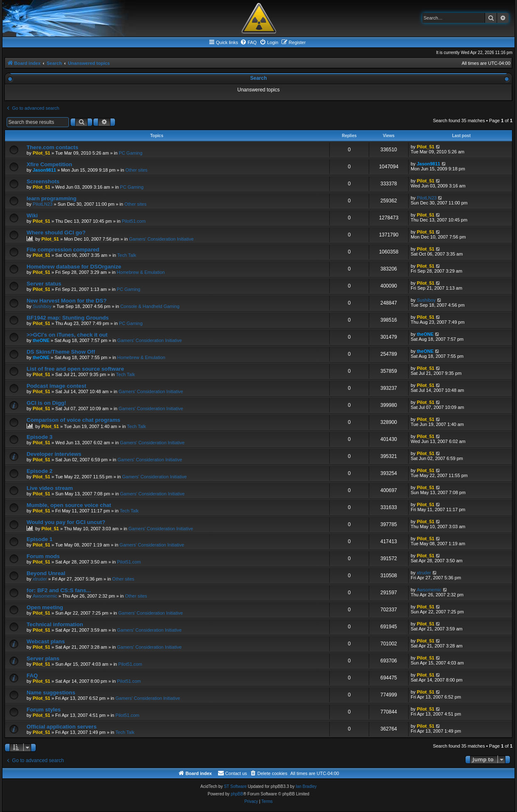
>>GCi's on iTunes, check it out (67, 335)
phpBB (237, 794)
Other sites (136, 170)
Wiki (32, 215)
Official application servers (62, 727)
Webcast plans (46, 641)
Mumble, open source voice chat (69, 505)
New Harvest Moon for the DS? (67, 301)
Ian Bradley (306, 786)
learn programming (51, 198)
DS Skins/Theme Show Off (61, 352)
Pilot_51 (42, 153)
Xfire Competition (49, 164)
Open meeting (45, 607)
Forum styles (44, 710)
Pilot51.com (134, 221)
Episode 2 (39, 471)
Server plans (43, 658)
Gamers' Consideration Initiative (162, 239)
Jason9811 (44, 170)
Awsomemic (45, 596)
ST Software (235, 786)
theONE (41, 340)
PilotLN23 (43, 204)
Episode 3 (39, 437)
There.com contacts (53, 147)
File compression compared (63, 250)
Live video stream (50, 488)
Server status (44, 284)
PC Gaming (131, 153)
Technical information (55, 624)
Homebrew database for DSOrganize (74, 267)
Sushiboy (42, 306)
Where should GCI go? (56, 233)
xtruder (40, 579)
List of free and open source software (75, 369)
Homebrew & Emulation (141, 272)
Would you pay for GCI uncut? (66, 522)
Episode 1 (39, 539)
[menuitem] (248, 42)
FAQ (32, 675)
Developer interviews (54, 454)
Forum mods (43, 556)
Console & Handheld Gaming (150, 306)
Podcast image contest (56, 386)
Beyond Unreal (46, 573)
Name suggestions (51, 693)
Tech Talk (127, 255)
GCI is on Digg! (46, 403)
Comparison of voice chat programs (74, 420)
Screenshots (43, 181)
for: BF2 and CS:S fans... (59, 590)
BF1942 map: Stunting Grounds (68, 318)
